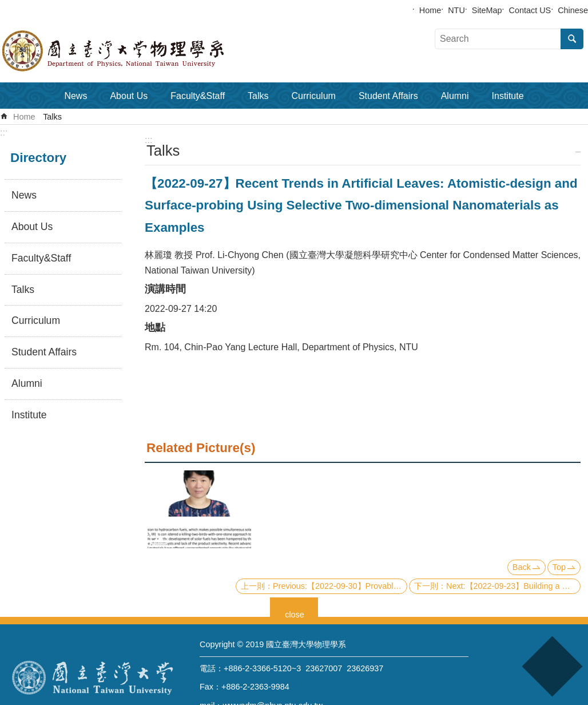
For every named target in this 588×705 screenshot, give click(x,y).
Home (430, 10)
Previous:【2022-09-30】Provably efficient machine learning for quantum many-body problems (340, 586)
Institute (508, 96)
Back (522, 567)
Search (572, 39)
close (295, 613)
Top (559, 567)
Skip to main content (6, 6)
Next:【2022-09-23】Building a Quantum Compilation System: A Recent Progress (513, 586)
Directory (38, 158)
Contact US (530, 10)
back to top (552, 666)
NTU (456, 10)
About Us (129, 96)
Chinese (573, 10)
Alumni (455, 96)
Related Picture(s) (201, 448)
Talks (258, 96)
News (76, 96)
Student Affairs (388, 96)
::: (4, 132)
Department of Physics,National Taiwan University (143, 51)
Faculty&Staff (198, 96)
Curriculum (314, 96)
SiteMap (487, 10)
